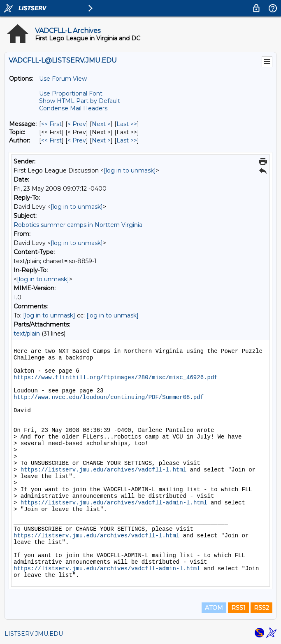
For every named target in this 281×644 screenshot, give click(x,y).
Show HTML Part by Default (80, 101)
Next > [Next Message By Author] (101, 140)
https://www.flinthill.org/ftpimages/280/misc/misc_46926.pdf (116, 378)
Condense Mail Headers (73, 108)
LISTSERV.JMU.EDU (34, 634)
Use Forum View (63, 79)
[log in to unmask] (130, 170)
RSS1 (238, 608)
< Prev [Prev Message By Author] (77, 140)
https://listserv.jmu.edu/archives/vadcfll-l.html (103, 470)
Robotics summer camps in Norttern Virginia (78, 225)
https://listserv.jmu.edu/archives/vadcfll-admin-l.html (114, 503)
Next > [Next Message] (101, 124)
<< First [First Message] (51, 124)
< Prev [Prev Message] (77, 124)
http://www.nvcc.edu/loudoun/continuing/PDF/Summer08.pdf (109, 397)
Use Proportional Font (71, 93)
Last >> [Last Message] (127, 124)
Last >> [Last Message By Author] (127, 140)
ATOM (214, 608)
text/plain (27, 334)
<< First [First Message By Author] (51, 140)
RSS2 (261, 608)
